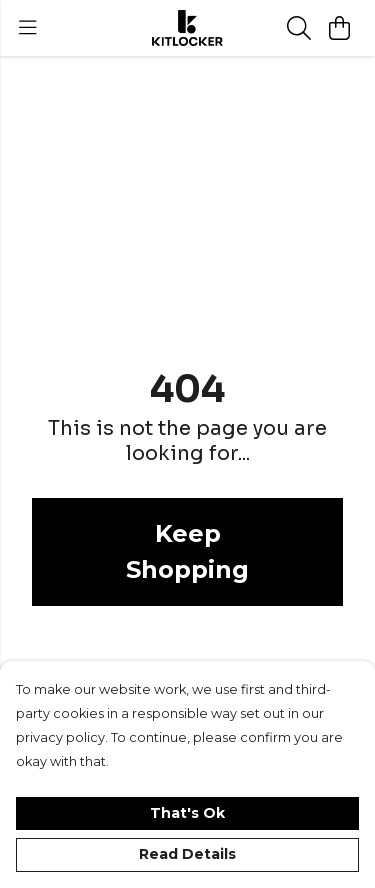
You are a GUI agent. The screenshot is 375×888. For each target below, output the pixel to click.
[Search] (299, 28)
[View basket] (339, 28)
